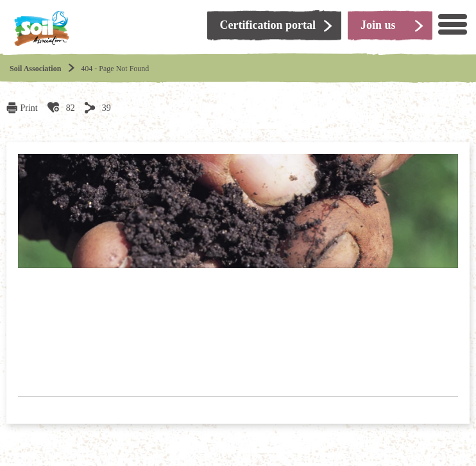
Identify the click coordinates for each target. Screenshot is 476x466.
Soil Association (35, 69)
